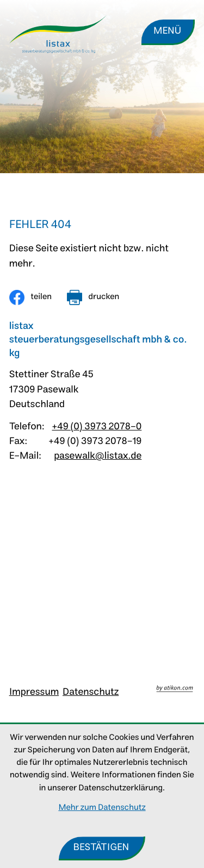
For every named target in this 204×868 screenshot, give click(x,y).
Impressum (34, 692)
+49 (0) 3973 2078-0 (97, 427)
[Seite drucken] (93, 297)
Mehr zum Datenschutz (102, 808)
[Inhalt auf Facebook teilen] (30, 297)
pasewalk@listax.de (98, 456)
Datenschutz (91, 692)
